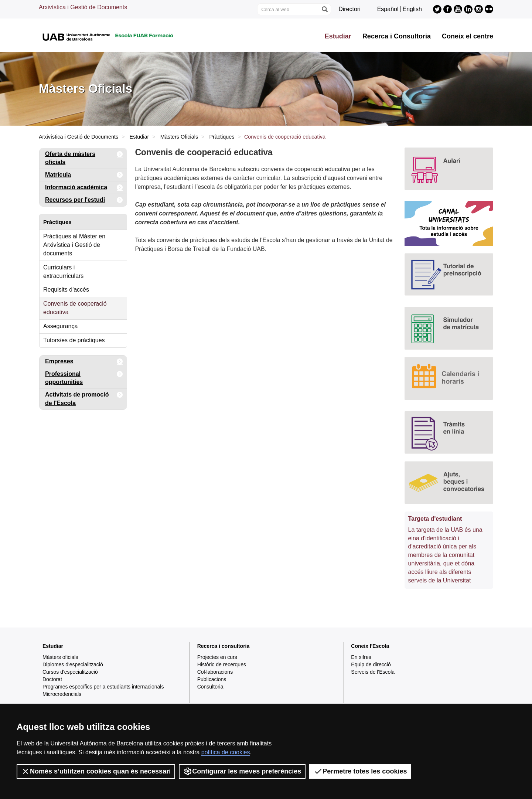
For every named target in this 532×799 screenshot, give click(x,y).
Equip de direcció (371, 664)
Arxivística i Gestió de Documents (83, 7)
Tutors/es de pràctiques (74, 340)
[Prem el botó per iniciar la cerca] (324, 9)
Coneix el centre (468, 36)
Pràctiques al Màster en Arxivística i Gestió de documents (74, 245)
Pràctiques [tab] (57, 222)
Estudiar (338, 36)
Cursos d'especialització (70, 672)
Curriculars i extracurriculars (63, 272)
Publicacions (212, 679)
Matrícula (84, 175)
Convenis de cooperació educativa (75, 308)
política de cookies (226, 752)
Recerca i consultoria (224, 646)
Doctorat (52, 679)
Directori (349, 9)
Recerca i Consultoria (397, 36)
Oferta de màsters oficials (84, 157)
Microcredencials (62, 694)
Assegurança (60, 326)
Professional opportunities (84, 377)
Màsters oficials (60, 657)
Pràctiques (222, 137)
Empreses (84, 362)
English (412, 9)
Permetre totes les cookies (360, 771)
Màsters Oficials (179, 137)
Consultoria (210, 687)
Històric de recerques (222, 664)
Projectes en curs (217, 657)
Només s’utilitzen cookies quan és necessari (96, 771)
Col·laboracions (215, 672)
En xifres (361, 657)
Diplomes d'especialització (73, 664)
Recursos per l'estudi (84, 200)
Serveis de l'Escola (373, 672)
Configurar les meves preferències (242, 771)
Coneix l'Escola (370, 646)
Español (388, 9)
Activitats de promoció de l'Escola (84, 397)
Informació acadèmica (84, 188)
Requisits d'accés (66, 290)
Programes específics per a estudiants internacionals (103, 687)
